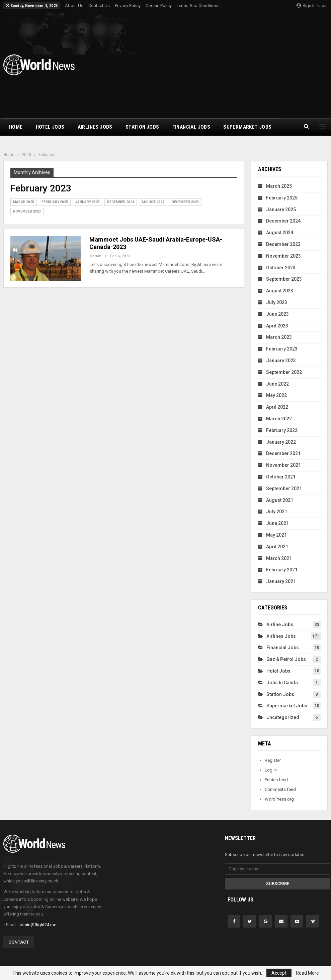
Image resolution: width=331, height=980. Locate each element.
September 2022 (284, 372)
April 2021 (277, 547)
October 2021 (281, 477)
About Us (74, 6)
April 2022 (277, 407)
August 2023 (280, 291)
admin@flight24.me (37, 925)
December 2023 (185, 202)
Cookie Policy (159, 6)
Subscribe (278, 884)
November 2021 (283, 465)
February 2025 (55, 202)
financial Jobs (191, 127)
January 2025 (88, 202)
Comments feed (280, 789)
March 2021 (279, 558)
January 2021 (281, 581)
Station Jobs (142, 127)
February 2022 (282, 430)
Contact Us (99, 6)
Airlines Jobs (95, 127)
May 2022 (276, 395)
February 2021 (282, 570)
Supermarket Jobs (247, 127)
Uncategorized (283, 717)
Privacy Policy (128, 6)
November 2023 (27, 211)
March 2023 (279, 337)
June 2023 (277, 314)
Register (273, 760)
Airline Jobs (280, 624)
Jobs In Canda (282, 683)
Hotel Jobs (50, 127)
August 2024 (153, 202)
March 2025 (24, 202)
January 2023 (281, 361)
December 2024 (121, 202)
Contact (19, 942)
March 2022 (279, 419)
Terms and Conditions (198, 6)
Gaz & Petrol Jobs (286, 659)
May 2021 (276, 535)
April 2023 (277, 326)
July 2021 (277, 512)
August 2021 (280, 500)
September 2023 (284, 279)
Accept (279, 973)
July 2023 (277, 302)
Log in (271, 770)
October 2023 (281, 268)
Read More (307, 973)
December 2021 (283, 453)
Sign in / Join (312, 6)
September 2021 (284, 488)
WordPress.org (279, 799)
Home (16, 127)
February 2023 (282, 349)
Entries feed (276, 780)
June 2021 (277, 523)
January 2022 (281, 442)
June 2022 (277, 384)
